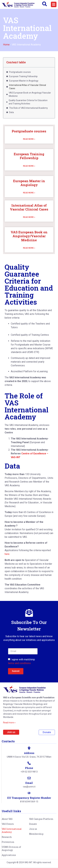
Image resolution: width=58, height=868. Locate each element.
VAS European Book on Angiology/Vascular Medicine (29, 236)
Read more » (9, 723)
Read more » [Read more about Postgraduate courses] (29, 139)
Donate (33, 824)
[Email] (29, 778)
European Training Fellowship (29, 156)
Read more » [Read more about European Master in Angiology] (29, 193)
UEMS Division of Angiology (11, 848)
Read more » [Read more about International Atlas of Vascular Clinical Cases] (29, 217)
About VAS (7, 819)
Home (6, 45)
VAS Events (8, 824)
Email (29, 783)
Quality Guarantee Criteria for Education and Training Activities (28, 102)
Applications (9, 855)
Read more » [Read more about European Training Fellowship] (29, 166)
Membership (36, 834)
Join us (33, 829)
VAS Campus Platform (41, 819)
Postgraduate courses (29, 131)
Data (11, 112)
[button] (54, 4)
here (7, 554)
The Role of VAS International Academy (28, 108)
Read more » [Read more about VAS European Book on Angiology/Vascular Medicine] (29, 248)
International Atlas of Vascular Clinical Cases (29, 207)
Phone (29, 768)
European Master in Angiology (29, 183)
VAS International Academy (12, 830)
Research (7, 837)
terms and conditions (19, 663)
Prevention (8, 842)
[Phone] (29, 763)
